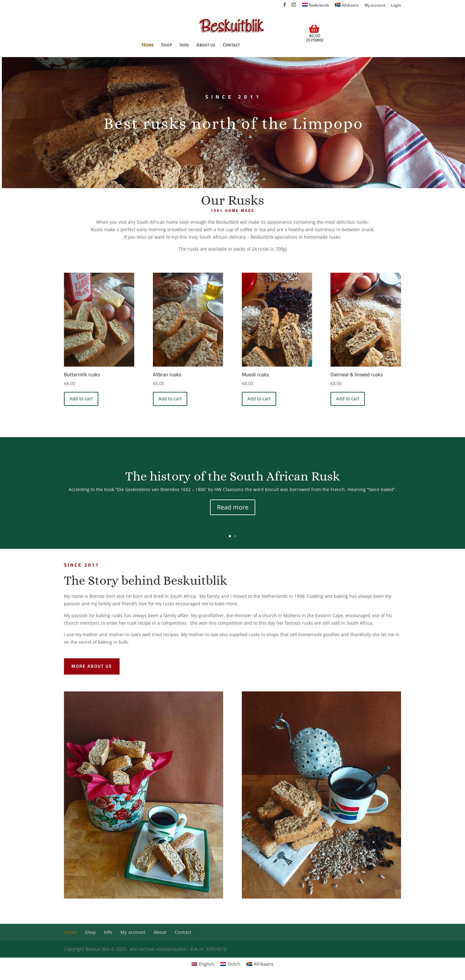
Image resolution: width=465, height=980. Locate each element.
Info (184, 45)
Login (396, 6)
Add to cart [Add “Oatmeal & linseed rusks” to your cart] (348, 399)
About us (206, 45)
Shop (166, 45)
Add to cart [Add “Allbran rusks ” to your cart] (170, 399)
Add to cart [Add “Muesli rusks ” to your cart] (259, 399)
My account (375, 6)
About (160, 932)
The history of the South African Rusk (232, 477)
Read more (233, 507)
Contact (231, 45)
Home (148, 45)
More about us (92, 666)
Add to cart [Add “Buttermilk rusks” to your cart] (81, 399)
